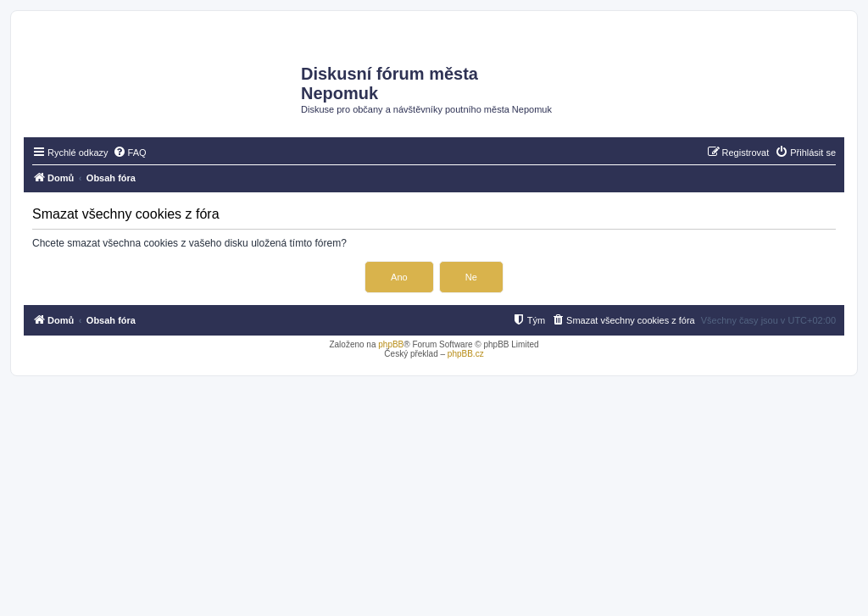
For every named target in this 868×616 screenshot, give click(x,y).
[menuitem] (130, 153)
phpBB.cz (466, 354)
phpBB (391, 344)
